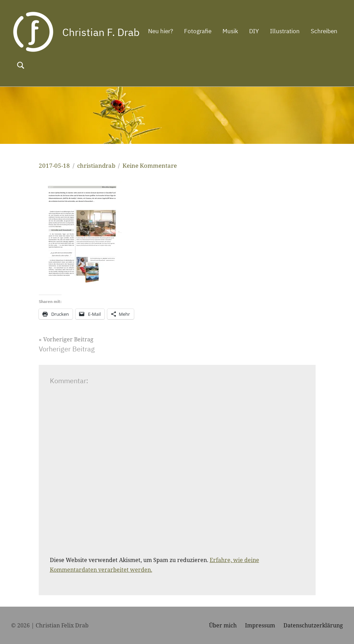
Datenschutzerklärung (313, 625)
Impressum (260, 625)
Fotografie (178, 65)
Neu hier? (141, 65)
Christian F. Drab (103, 32)
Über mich (223, 625)
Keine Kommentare (150, 165)
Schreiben (305, 65)
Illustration (265, 65)
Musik (211, 65)
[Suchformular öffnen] (333, 65)
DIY (235, 65)
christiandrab (96, 165)
